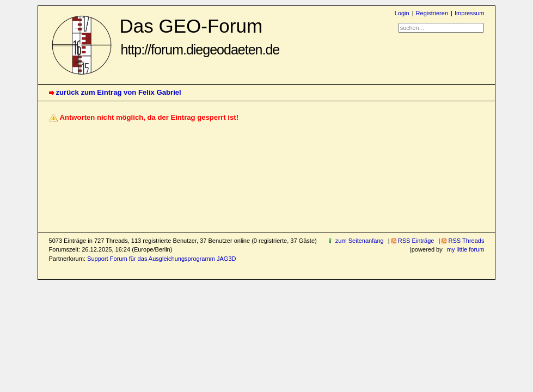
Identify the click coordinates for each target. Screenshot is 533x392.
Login (402, 13)
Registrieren (432, 13)
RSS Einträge (416, 241)
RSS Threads (466, 241)
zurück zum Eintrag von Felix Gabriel (119, 92)
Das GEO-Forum (200, 36)
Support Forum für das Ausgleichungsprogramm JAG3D (161, 259)
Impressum (470, 13)
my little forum (466, 249)
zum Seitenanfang (360, 241)
